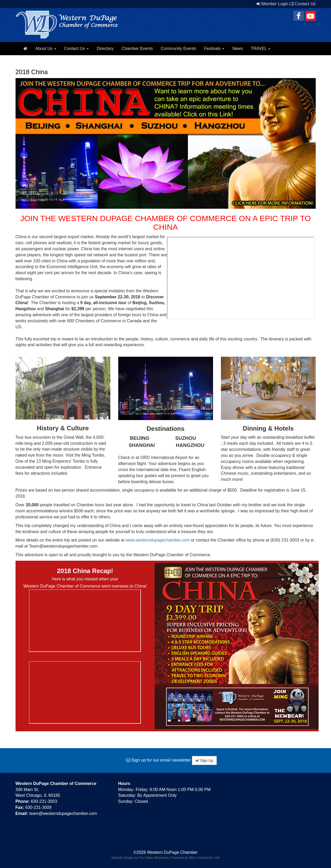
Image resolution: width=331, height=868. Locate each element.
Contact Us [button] (77, 48)
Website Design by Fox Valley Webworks (140, 858)
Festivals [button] (214, 48)
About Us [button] (46, 48)
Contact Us (305, 4)
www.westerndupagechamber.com (158, 540)
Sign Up (204, 760)
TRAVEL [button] (261, 48)
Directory (105, 48)
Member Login (275, 4)
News (238, 48)
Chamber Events (137, 48)
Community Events (179, 48)
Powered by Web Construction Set (196, 858)
